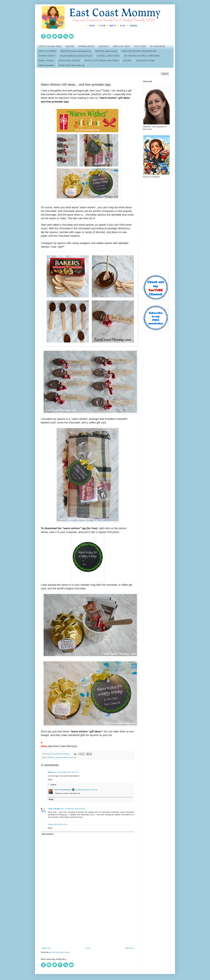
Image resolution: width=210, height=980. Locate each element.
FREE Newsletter (46, 65)
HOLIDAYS (104, 46)
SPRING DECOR (86, 46)
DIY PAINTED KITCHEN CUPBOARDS (142, 56)
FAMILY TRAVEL (46, 61)
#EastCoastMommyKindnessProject (76, 56)
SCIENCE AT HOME (145, 61)
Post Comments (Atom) (61, 952)
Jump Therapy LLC (56, 809)
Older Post (129, 948)
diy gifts (58, 757)
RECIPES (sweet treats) (106, 51)
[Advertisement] (87, 923)
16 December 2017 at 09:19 (86, 790)
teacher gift (72, 757)
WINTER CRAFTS (47, 56)
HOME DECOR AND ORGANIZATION (139, 51)
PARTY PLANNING (47, 51)
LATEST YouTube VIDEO (50, 46)
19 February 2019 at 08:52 (75, 809)
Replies (53, 785)
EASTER (70, 46)
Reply (50, 780)
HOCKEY (127, 61)
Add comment (48, 834)
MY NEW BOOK (158, 46)
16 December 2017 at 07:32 (67, 772)
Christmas (51, 757)
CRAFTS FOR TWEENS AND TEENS (101, 61)
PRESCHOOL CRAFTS (69, 61)
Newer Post (46, 948)
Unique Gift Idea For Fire (57, 824)
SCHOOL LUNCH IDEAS (108, 56)
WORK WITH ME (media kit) (72, 65)
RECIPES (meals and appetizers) (76, 51)
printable (65, 757)
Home (88, 948)
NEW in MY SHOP (122, 46)
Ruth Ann (52, 772)
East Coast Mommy (63, 790)
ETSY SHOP (140, 46)
